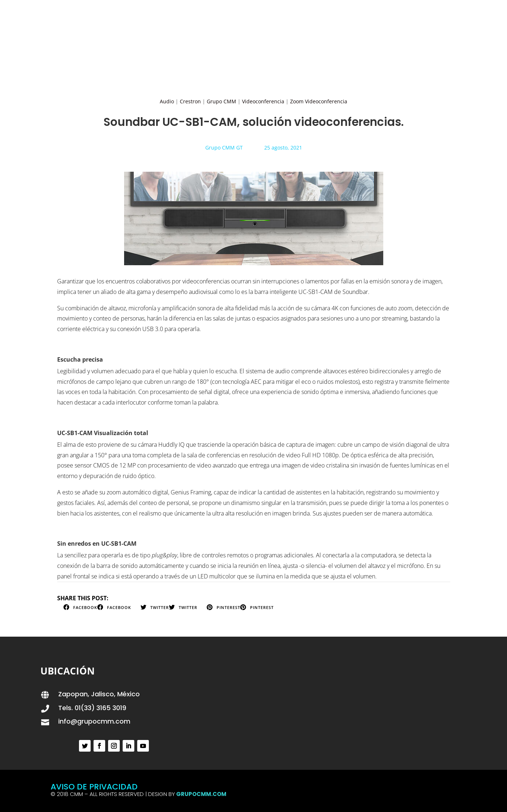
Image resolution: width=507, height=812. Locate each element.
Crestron (190, 101)
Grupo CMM (221, 101)
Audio (167, 101)
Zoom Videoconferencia (319, 101)
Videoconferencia (263, 101)
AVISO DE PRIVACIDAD (94, 787)
